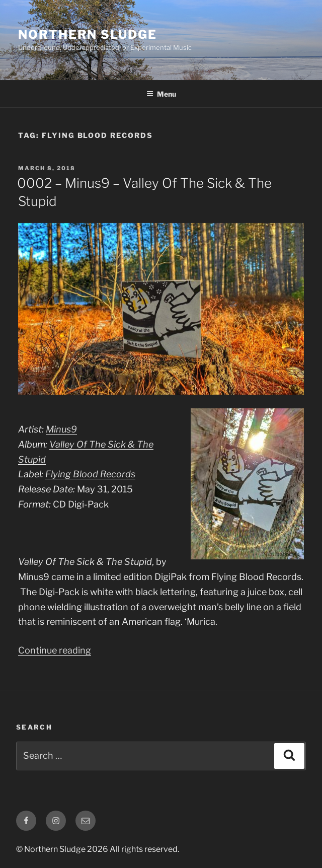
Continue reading (55, 650)
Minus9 (61, 429)
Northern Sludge (88, 34)
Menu (161, 94)
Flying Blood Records (90, 474)
